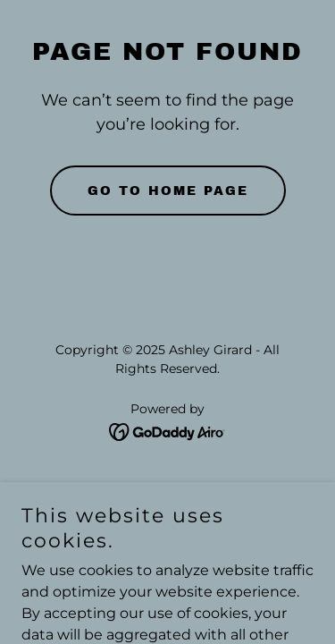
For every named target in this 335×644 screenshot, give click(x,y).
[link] (167, 431)
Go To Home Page (168, 191)
